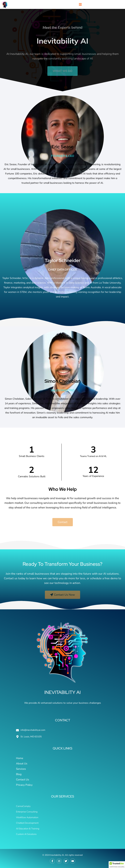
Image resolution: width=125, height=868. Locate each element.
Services (21, 769)
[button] (80, 4)
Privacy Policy (24, 785)
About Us (22, 764)
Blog (19, 774)
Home (20, 758)
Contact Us (23, 780)
